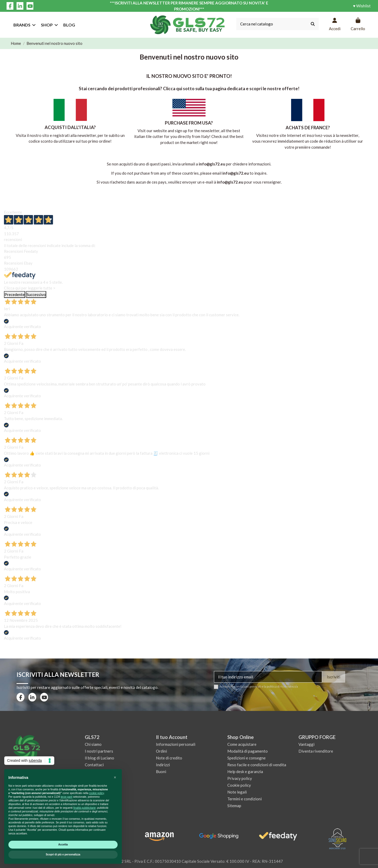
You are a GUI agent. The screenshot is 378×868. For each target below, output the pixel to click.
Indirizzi (163, 765)
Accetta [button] (63, 845)
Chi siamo (93, 744)
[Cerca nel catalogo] (313, 24)
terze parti (66, 797)
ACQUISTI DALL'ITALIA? (70, 127)
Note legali (237, 792)
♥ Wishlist (362, 6)
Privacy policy (240, 778)
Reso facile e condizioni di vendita (257, 765)
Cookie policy (239, 785)
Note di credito (169, 758)
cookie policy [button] (96, 793)
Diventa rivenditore (316, 751)
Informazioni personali (176, 744)
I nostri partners (99, 751)
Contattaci (94, 765)
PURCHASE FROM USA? (189, 123)
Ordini (161, 751)
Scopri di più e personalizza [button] (63, 854)
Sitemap (234, 806)
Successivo (36, 294)
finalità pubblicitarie (84, 808)
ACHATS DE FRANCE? (308, 128)
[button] (115, 778)
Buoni (161, 771)
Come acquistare (242, 744)
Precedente (15, 294)
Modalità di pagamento (248, 751)
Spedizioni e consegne (246, 758)
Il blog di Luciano (99, 758)
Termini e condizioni (245, 799)
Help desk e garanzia (245, 771)
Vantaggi (306, 744)
